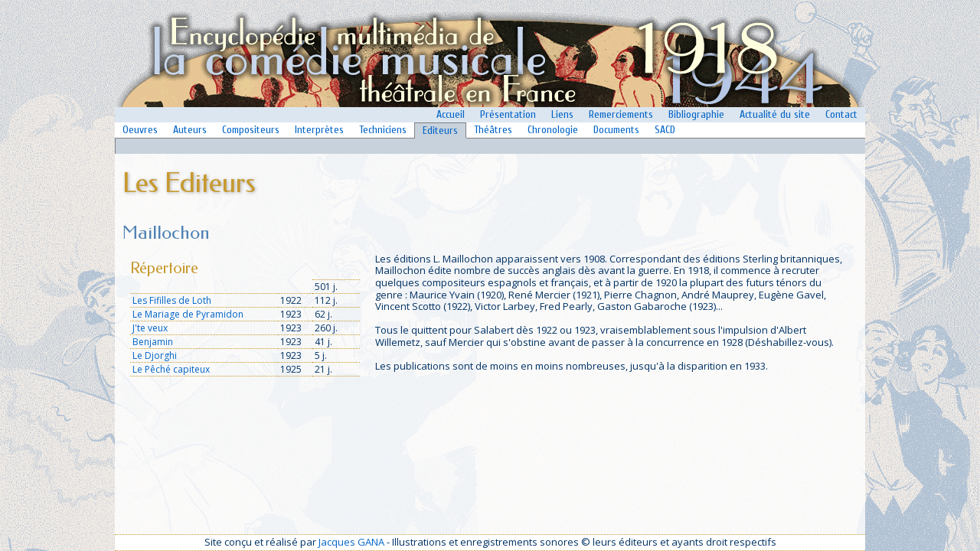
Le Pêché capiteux (171, 369)
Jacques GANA (351, 542)
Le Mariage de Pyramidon (188, 314)
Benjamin (153, 342)
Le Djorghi (155, 355)
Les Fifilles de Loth (172, 300)
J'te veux (150, 328)
